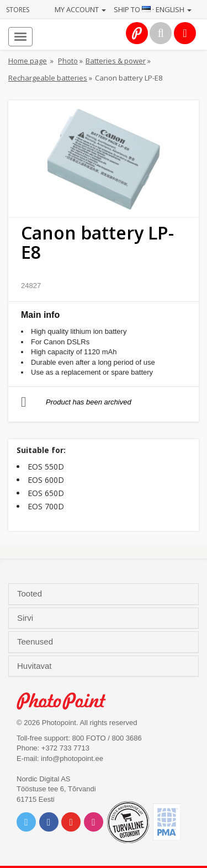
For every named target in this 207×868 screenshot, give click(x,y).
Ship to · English (153, 9)
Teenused (36, 642)
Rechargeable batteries (48, 78)
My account (80, 9)
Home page (28, 61)
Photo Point (67, 701)
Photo (68, 61)
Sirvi (26, 618)
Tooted (31, 594)
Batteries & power (116, 61)
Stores (18, 10)
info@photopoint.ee (72, 758)
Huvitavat (36, 666)
